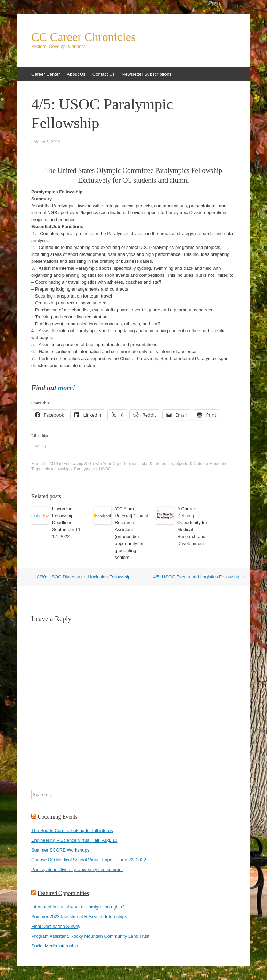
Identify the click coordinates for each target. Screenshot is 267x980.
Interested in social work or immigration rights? (78, 907)
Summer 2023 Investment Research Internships (79, 917)
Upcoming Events (58, 817)
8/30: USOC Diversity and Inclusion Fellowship (81, 577)
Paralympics (85, 469)
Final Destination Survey (56, 926)
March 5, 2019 (47, 142)
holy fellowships (57, 469)
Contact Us (104, 74)
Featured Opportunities (63, 893)
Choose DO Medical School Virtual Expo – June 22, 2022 (89, 860)
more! (67, 388)
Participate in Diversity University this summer (77, 869)
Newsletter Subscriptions (147, 74)
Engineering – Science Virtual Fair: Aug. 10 (74, 840)
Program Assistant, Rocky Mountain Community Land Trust (90, 936)
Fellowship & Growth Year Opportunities (100, 464)
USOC (105, 469)
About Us (76, 74)
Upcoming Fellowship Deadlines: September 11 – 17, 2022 (68, 523)
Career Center (46, 74)
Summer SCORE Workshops (60, 850)
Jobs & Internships (157, 464)
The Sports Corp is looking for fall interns (72, 831)
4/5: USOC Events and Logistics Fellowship (200, 577)
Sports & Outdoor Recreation (203, 464)
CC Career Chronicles (83, 37)
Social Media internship (55, 946)
